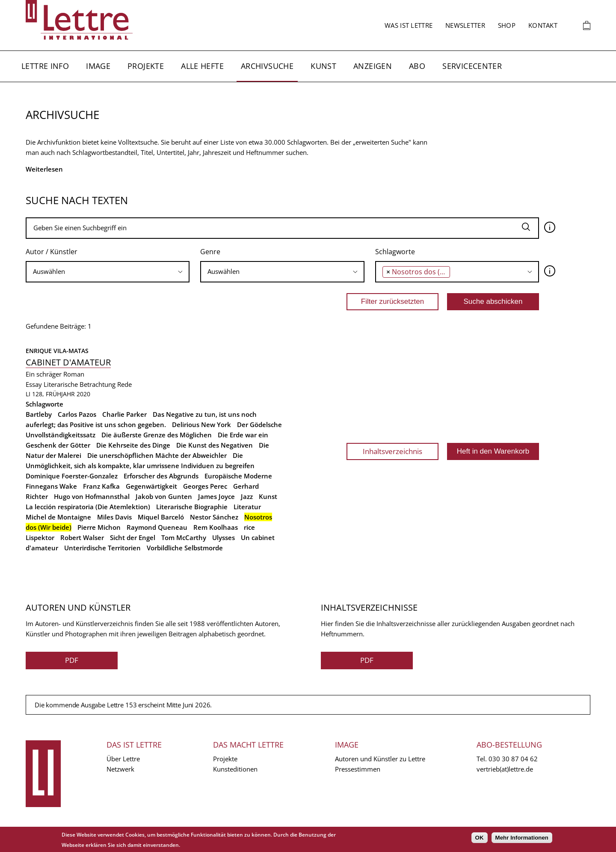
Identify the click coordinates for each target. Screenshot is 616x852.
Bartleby (39, 414)
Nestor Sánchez (214, 517)
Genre (210, 252)
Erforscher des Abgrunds (161, 476)
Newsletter (465, 25)
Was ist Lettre (409, 25)
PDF (72, 660)
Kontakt (543, 25)
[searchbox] (108, 272)
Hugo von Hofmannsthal (92, 496)
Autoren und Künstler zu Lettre (380, 759)
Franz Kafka (101, 486)
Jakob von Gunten (164, 496)
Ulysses (224, 537)
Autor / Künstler (52, 252)
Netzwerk (120, 769)
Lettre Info (45, 66)
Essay (34, 384)
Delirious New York (201, 425)
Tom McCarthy (184, 537)
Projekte (146, 66)
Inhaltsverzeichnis (392, 451)
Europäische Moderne (238, 476)
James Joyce (216, 496)
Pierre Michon (99, 527)
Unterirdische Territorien (102, 548)
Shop (507, 25)
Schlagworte (395, 252)
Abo (417, 66)
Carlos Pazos (77, 414)
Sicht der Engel (133, 537)
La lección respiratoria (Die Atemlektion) (88, 507)
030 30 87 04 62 (513, 759)
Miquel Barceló (161, 517)
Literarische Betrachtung (80, 384)
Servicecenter (472, 66)
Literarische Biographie (192, 507)
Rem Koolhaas (216, 527)
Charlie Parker (124, 414)
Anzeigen (373, 66)
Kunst (323, 66)
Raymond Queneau (157, 527)
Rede (124, 384)
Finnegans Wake (51, 486)
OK (480, 838)
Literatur (247, 507)
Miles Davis (114, 517)
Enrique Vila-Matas (57, 351)
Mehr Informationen (522, 838)
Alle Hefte (202, 66)
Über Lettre (123, 759)
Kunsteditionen (235, 769)
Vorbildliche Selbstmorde (185, 548)
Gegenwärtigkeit (151, 486)
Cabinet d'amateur (68, 362)
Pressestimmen (358, 769)
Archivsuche (267, 66)
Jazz (247, 496)
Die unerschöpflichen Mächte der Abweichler (157, 455)
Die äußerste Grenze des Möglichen (157, 435)
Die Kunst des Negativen (215, 445)
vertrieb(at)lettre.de (505, 769)
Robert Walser (82, 537)
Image (98, 66)
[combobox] (108, 272)
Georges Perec (205, 486)
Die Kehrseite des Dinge (133, 445)
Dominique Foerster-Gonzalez (72, 476)
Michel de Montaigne (58, 517)
